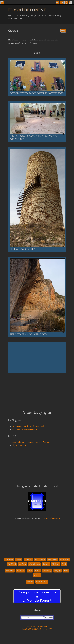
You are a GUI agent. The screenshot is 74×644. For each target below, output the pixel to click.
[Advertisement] (37, 357)
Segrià (64, 564)
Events (37, 571)
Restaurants (10, 571)
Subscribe (49, 618)
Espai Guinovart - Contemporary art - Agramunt (32, 442)
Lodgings (58, 571)
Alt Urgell (55, 564)
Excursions (21, 571)
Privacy (40, 626)
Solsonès (46, 564)
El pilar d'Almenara (23, 249)
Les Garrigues (40, 559)
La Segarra (28, 559)
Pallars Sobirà (65, 559)
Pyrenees (30, 582)
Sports (66, 571)
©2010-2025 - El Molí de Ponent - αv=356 (37, 629)
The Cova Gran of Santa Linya (28, 334)
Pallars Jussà (52, 559)
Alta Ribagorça (34, 564)
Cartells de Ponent (51, 518)
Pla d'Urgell (12, 564)
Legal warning (30, 626)
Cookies (46, 626)
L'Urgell (19, 559)
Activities (37, 575)
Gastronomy (47, 571)
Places (30, 571)
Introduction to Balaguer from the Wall (37, 93)
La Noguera (9, 559)
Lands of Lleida (42, 582)
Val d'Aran (22, 564)
